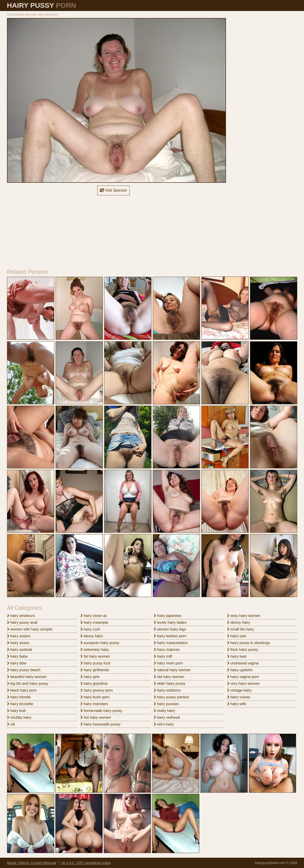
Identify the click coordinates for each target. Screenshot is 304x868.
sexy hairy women (244, 616)
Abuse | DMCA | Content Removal (32, 863)
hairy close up (94, 616)
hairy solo (237, 636)
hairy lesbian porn (170, 636)
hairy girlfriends (95, 670)
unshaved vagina (243, 663)
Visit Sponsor (113, 190)
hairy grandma (94, 684)
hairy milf (163, 656)
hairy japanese (168, 616)
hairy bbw (17, 663)
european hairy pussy (100, 643)
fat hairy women (95, 656)
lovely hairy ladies (170, 622)
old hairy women (169, 677)
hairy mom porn (168, 663)
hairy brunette (20, 704)
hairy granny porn (97, 690)
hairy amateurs (21, 616)
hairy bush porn (95, 697)
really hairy (165, 711)
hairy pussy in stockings (249, 643)
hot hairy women (96, 717)
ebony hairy (92, 636)
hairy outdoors (167, 690)
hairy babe (17, 656)
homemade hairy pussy (101, 711)
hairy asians (19, 636)
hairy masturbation (171, 643)
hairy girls (90, 677)
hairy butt (16, 711)
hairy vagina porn (243, 677)
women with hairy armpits (30, 629)
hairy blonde (19, 697)
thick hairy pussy (243, 650)
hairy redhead (167, 717)
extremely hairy (95, 650)
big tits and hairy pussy (28, 684)
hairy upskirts (240, 670)
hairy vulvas (239, 697)
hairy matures (167, 650)
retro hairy (164, 724)
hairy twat (237, 656)
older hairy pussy (170, 684)
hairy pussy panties (171, 697)
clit (11, 724)
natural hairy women (172, 670)
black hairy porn (22, 690)
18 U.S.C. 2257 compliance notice (86, 863)
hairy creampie (94, 622)
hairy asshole (20, 650)
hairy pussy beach (24, 670)
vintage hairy (239, 690)
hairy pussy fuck (95, 663)
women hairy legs (170, 629)
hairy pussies (166, 704)
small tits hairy (241, 629)
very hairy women (243, 684)
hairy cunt (90, 629)
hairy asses (18, 643)
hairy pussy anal (22, 622)
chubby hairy (19, 717)
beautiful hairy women (27, 677)
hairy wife (237, 704)
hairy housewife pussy (100, 724)
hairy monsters (94, 704)
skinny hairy (239, 622)
